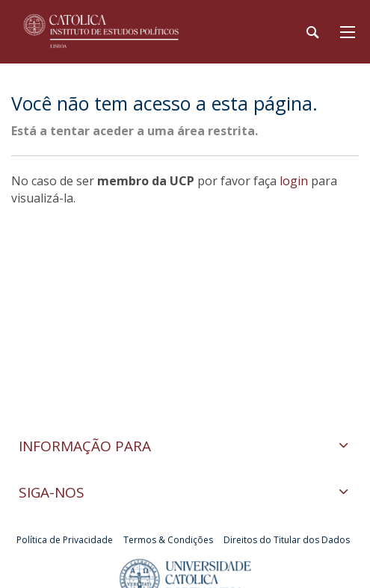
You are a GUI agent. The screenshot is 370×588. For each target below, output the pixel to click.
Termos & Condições (168, 540)
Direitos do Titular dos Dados (287, 540)
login (294, 181)
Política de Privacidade (65, 540)
